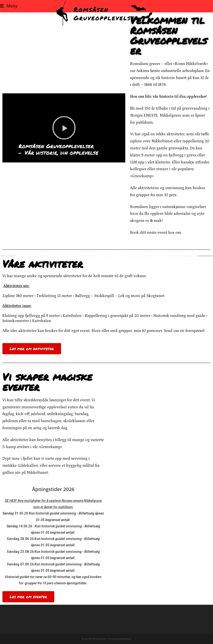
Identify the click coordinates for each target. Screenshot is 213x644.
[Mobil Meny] (9, 6)
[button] (64, 128)
